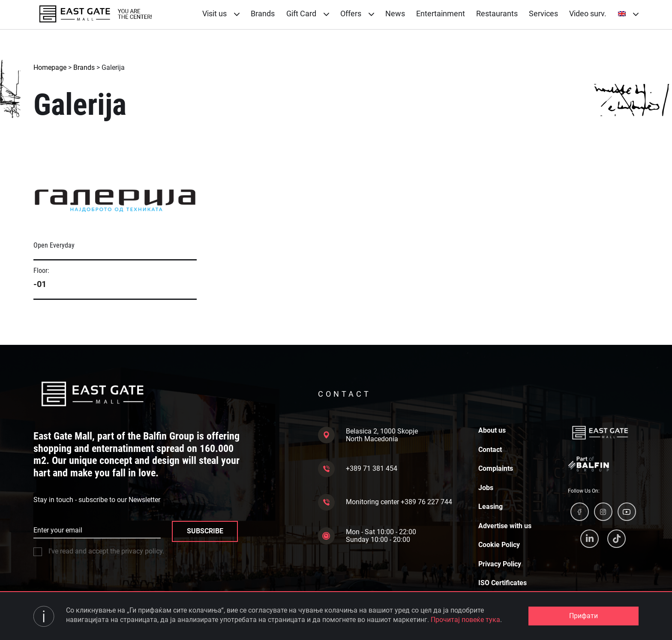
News (395, 13)
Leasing (490, 507)
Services (543, 13)
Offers (357, 13)
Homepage (50, 67)
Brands (263, 13)
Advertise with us (505, 526)
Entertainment (441, 13)
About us (492, 431)
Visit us (221, 13)
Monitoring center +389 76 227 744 (385, 502)
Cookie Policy (499, 545)
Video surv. (588, 13)
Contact (490, 450)
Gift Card (308, 13)
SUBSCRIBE (205, 531)
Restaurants (497, 13)
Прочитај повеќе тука (465, 620)
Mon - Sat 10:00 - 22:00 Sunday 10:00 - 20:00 (367, 536)
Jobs (486, 488)
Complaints (496, 469)
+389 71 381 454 (358, 469)
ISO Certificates (502, 583)
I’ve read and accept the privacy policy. (99, 551)
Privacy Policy (500, 564)
